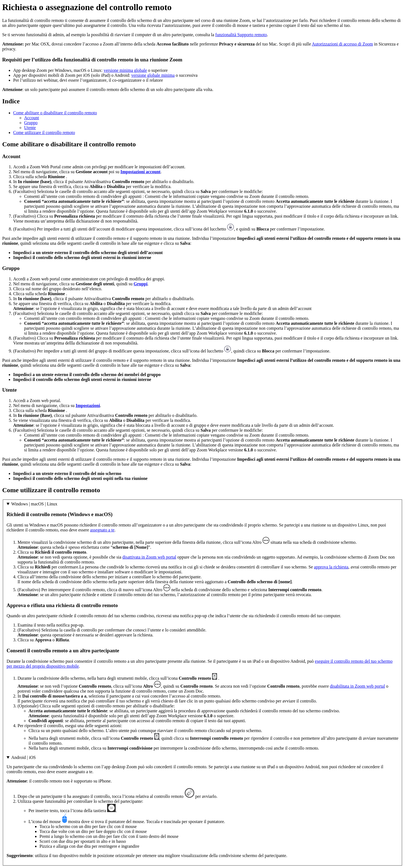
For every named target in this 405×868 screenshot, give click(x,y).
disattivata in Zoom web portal (149, 557)
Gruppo (31, 123)
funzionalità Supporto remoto (241, 35)
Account (32, 118)
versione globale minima (153, 75)
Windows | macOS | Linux (34, 504)
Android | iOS (23, 757)
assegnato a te (102, 530)
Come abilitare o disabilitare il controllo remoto (55, 113)
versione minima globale (125, 70)
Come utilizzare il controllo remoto (44, 133)
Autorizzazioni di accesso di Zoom (342, 44)
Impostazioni (88, 405)
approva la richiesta (331, 567)
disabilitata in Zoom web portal (357, 686)
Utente (30, 128)
